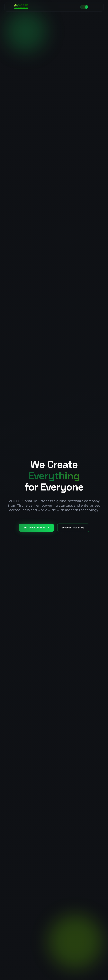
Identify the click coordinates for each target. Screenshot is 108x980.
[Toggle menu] (93, 7)
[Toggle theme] (84, 7)
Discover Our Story (73, 528)
